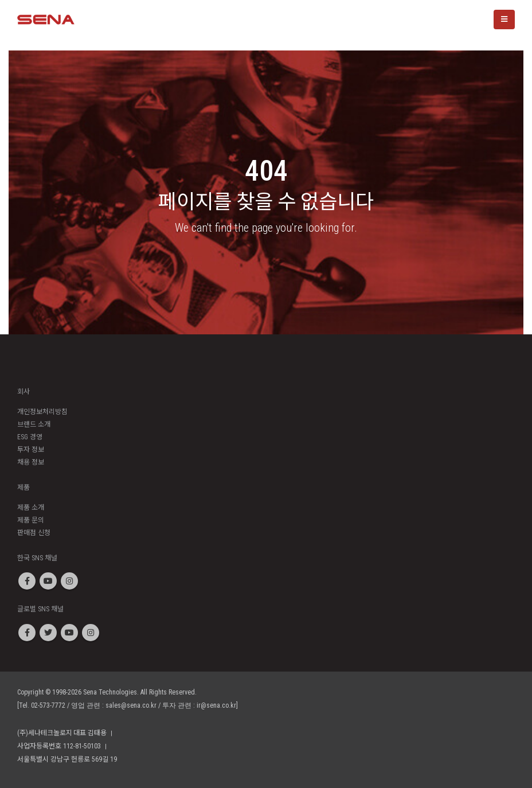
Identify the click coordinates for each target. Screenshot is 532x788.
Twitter (48, 633)
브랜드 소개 (34, 424)
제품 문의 (31, 520)
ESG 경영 (30, 437)
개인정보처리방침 (42, 412)
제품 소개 (31, 508)
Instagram (69, 581)
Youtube (48, 581)
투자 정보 (31, 450)
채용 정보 (31, 462)
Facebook (27, 581)
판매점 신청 (34, 533)
